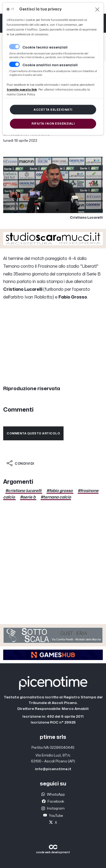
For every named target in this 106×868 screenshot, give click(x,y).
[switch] (14, 64)
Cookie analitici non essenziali (50, 65)
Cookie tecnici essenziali (45, 47)
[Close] (97, 10)
